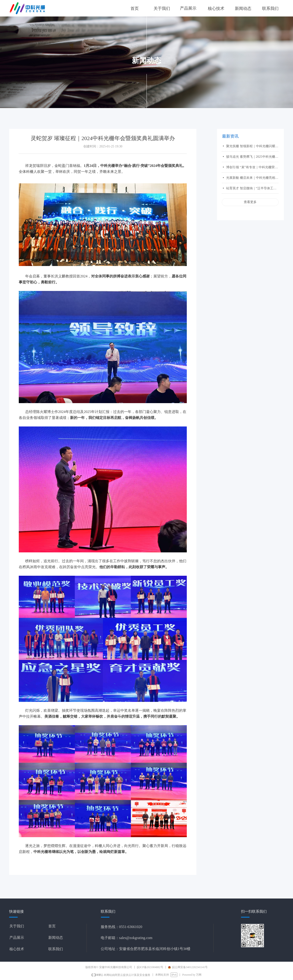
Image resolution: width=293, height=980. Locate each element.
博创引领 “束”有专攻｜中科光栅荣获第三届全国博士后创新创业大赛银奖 (252, 167)
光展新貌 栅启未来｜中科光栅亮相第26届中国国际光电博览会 (252, 178)
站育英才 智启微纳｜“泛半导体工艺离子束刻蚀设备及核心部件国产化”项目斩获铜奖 (252, 188)
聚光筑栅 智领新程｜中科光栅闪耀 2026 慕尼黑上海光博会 (252, 146)
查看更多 (250, 202)
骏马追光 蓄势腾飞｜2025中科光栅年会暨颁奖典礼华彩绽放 (252, 157)
